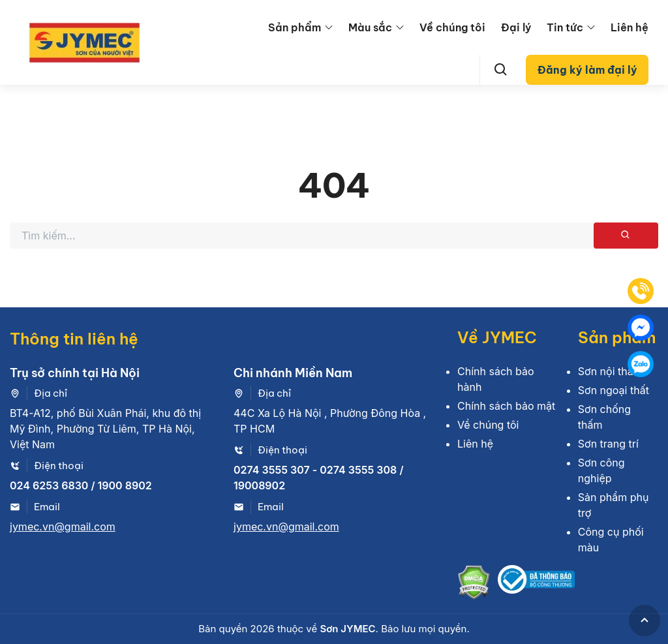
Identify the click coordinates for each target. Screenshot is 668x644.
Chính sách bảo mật (506, 406)
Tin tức (565, 27)
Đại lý (516, 27)
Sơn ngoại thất (614, 390)
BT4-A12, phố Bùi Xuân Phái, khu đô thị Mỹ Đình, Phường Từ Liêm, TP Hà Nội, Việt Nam (105, 429)
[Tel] (641, 291)
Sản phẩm (295, 27)
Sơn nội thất (607, 371)
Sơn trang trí (608, 444)
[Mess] (641, 328)
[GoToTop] (645, 621)
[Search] (501, 70)
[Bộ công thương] (536, 584)
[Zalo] (641, 364)
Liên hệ (630, 27)
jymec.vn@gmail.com (63, 527)
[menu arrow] (329, 27)
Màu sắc (370, 27)
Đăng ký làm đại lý (587, 70)
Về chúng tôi (452, 27)
